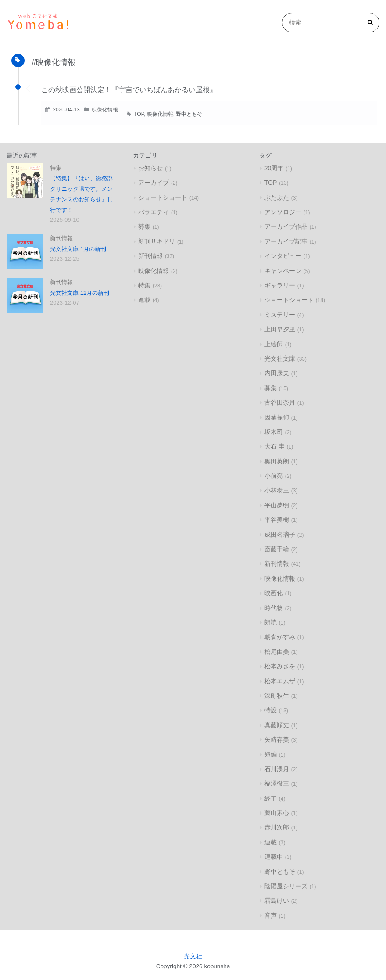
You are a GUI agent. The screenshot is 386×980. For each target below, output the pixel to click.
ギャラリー (280, 285)
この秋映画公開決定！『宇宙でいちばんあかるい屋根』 (129, 90)
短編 (271, 754)
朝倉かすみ (280, 637)
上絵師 (274, 344)
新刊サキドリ (157, 241)
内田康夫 (277, 373)
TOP (139, 114)
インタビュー (283, 256)
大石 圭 (275, 446)
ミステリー (280, 315)
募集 (144, 226)
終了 (271, 798)
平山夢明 (277, 505)
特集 (56, 168)
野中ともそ (189, 114)
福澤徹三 (277, 783)
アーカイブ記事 (286, 241)
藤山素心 (277, 813)
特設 (271, 710)
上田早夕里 (280, 329)
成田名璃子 (280, 535)
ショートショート (163, 197)
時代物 (274, 608)
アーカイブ (154, 183)
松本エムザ (280, 681)
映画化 (274, 593)
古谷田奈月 (280, 402)
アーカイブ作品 (286, 226)
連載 (144, 300)
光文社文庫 (280, 359)
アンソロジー (283, 212)
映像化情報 (105, 110)
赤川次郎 (277, 827)
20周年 (274, 168)
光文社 (193, 957)
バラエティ (154, 212)
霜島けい (277, 901)
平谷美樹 (277, 520)
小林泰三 (277, 490)
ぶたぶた (277, 197)
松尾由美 (277, 652)
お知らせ (150, 168)
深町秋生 (277, 696)
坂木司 (274, 432)
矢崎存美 (277, 739)
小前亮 (274, 476)
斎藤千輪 (277, 549)
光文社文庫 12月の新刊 (80, 293)
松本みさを (280, 666)
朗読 (271, 622)
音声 (271, 915)
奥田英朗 (277, 461)
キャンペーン (283, 271)
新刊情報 (61, 238)
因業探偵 (277, 417)
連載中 (274, 857)
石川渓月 (277, 769)
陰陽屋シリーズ (286, 886)
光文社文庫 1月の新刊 (78, 249)
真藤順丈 (277, 725)
